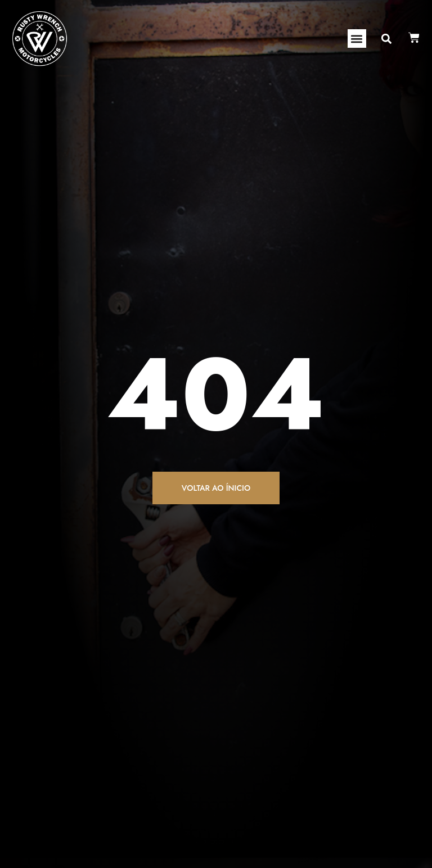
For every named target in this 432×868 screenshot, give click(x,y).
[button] (357, 39)
